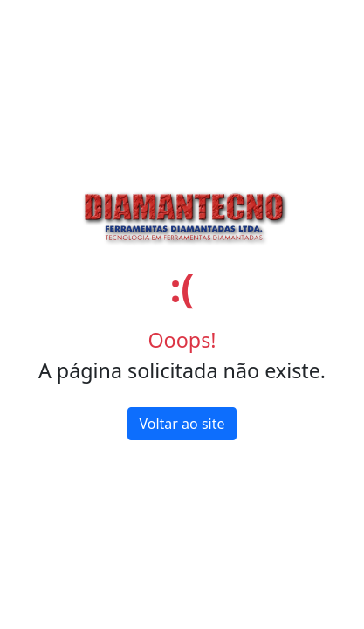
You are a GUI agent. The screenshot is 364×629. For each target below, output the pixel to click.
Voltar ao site (182, 424)
